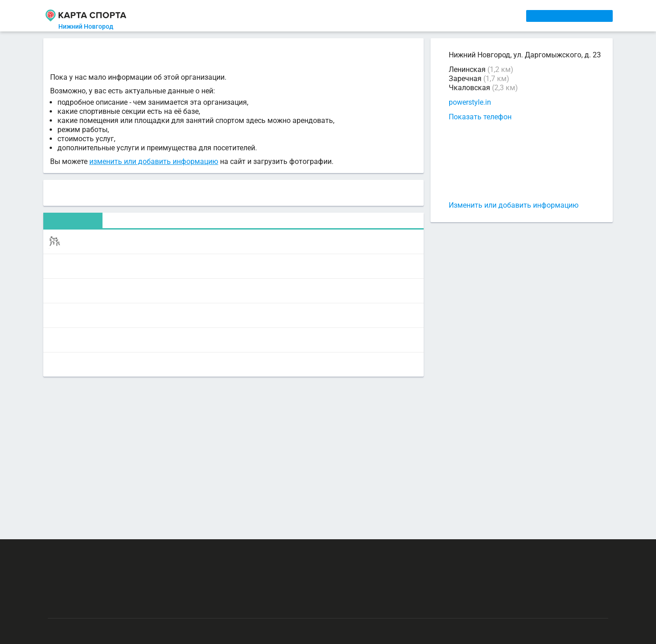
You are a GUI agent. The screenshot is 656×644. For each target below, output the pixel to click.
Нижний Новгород (91, 26)
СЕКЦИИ (191, 16)
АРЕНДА (238, 16)
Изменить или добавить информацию (514, 205)
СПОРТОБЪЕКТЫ (355, 16)
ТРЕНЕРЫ (287, 16)
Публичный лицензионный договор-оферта (114, 605)
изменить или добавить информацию (154, 163)
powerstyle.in (470, 102)
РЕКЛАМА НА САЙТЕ (92, 552)
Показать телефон (480, 117)
